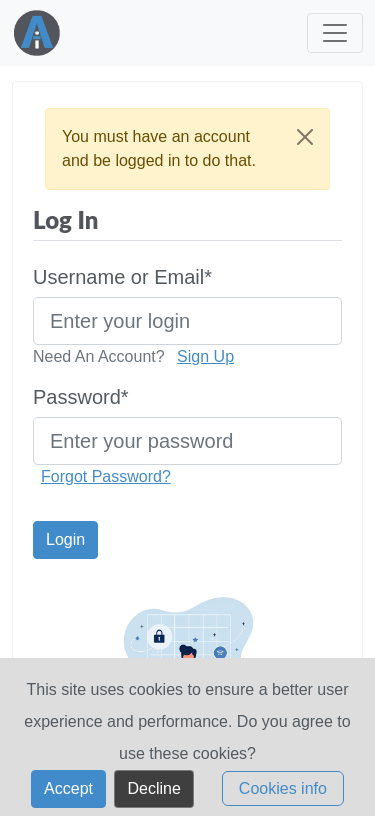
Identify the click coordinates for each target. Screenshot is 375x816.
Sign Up (205, 356)
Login (65, 539)
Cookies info (283, 797)
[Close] (305, 137)
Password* (81, 397)
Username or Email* (122, 277)
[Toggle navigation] (335, 33)
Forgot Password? (106, 476)
